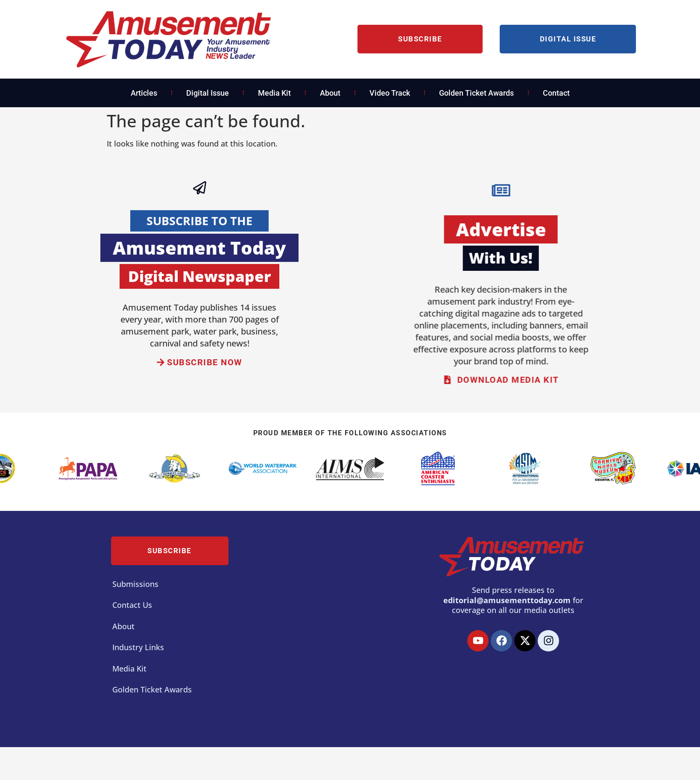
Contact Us (132, 606)
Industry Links (138, 648)
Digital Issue (208, 93)
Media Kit (274, 93)
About (330, 93)
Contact (556, 93)
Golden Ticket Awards (476, 93)
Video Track (390, 93)
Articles (144, 93)
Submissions (135, 584)
